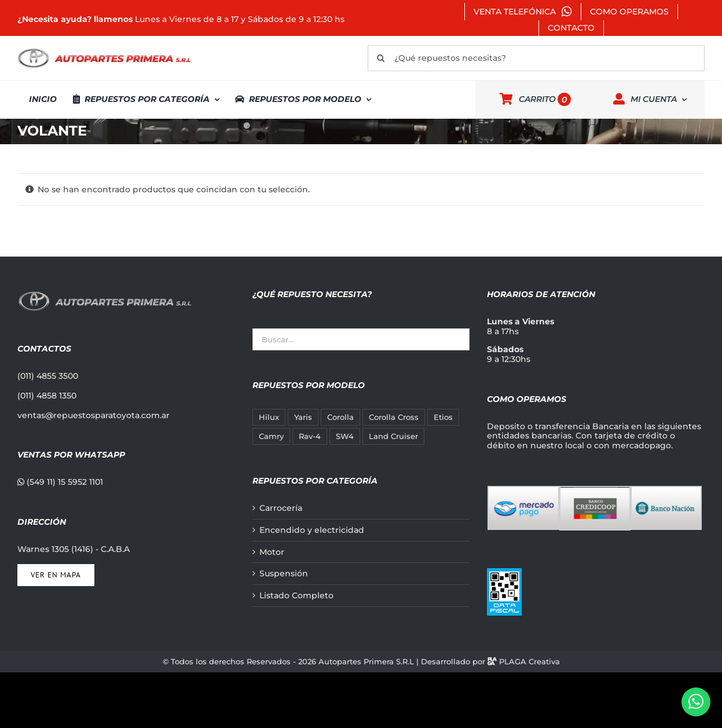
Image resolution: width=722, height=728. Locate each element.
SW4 (345, 436)
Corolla (340, 417)
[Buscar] (381, 58)
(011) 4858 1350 (47, 396)
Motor (272, 552)
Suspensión (284, 574)
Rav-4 (310, 436)
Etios (443, 417)
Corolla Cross (394, 417)
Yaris (303, 417)
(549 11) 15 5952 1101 (60, 482)
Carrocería (281, 508)
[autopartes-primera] (104, 50)
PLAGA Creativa (529, 661)
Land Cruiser (393, 436)
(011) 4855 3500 (48, 376)
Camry (271, 436)
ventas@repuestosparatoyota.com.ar (94, 415)
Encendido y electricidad (312, 530)
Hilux (269, 417)
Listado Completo (296, 596)
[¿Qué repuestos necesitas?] (536, 58)
